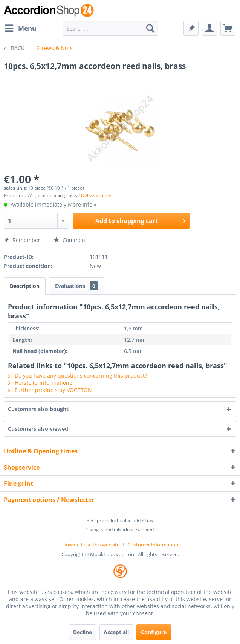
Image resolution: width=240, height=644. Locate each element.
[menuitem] (20, 28)
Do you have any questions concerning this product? (77, 376)
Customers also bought (38, 409)
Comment (70, 240)
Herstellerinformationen (42, 383)
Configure (154, 632)
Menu (20, 27)
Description (25, 286)
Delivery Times (97, 195)
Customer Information (153, 545)
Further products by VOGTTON (50, 390)
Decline (83, 632)
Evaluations (76, 286)
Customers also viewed (38, 429)
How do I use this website (91, 545)
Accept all (116, 632)
